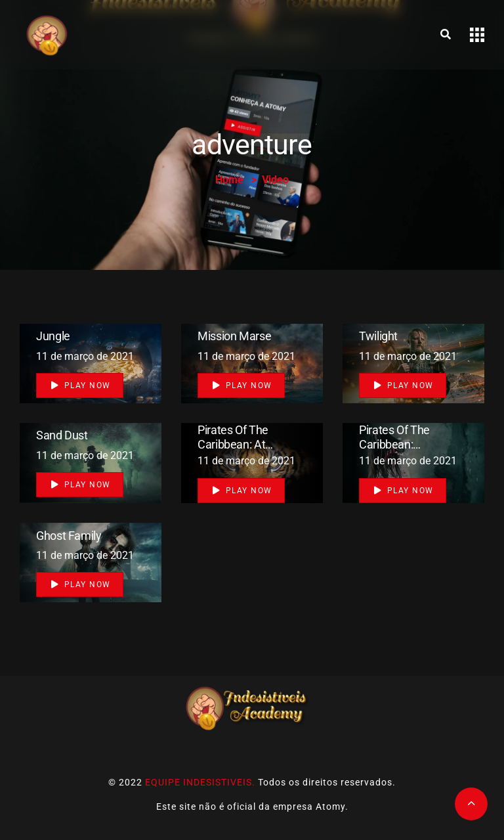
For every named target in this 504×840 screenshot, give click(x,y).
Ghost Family (69, 535)
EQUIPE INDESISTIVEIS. (200, 782)
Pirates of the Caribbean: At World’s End (233, 444)
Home (229, 180)
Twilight (378, 336)
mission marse (234, 336)
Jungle (53, 336)
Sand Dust (62, 436)
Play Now (81, 386)
